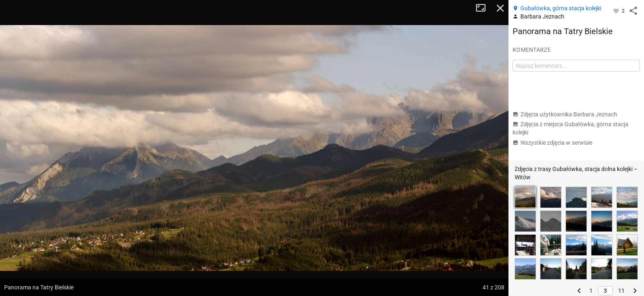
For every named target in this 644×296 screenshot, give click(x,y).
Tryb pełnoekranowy (484, 8)
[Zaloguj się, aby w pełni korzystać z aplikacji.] (617, 11)
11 (621, 291)
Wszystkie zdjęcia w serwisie (552, 143)
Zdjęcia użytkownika (565, 114)
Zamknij (500, 8)
